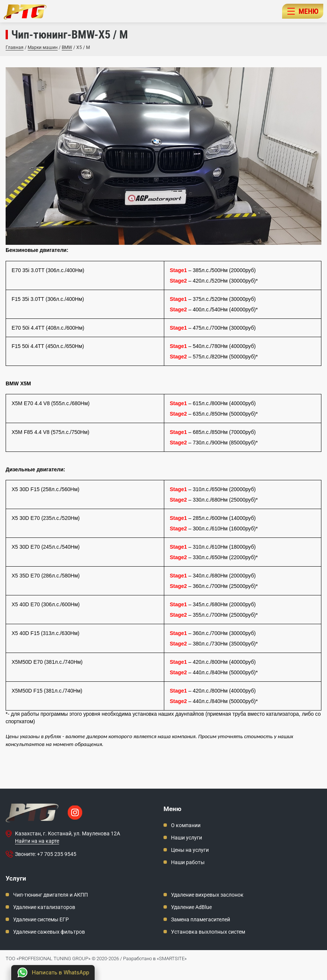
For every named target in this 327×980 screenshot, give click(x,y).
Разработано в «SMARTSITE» (155, 959)
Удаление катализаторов (44, 907)
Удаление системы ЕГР (41, 919)
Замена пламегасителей (201, 919)
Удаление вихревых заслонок (207, 895)
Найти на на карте (37, 841)
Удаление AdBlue (191, 907)
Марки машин (43, 47)
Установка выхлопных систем (208, 932)
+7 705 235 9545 (57, 854)
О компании (186, 825)
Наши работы (188, 862)
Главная (15, 47)
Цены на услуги (190, 850)
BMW (67, 47)
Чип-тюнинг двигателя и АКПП (51, 895)
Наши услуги (187, 838)
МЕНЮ (303, 11)
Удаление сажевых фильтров (49, 932)
